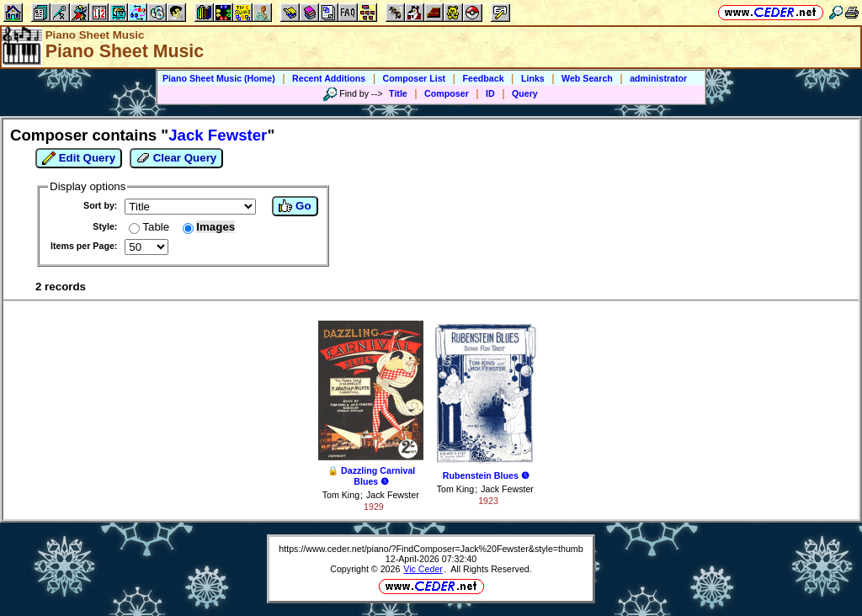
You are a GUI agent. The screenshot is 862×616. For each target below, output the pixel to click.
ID (490, 93)
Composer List (415, 78)
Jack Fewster (393, 495)
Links (533, 78)
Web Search (587, 78)
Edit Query (79, 158)
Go (295, 206)
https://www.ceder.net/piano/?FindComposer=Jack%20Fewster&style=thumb (431, 549)
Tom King (341, 495)
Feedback (483, 78)
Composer (447, 93)
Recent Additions (329, 78)
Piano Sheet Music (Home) (219, 78)
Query (525, 93)
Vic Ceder (423, 569)
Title (398, 93)
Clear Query (176, 158)
